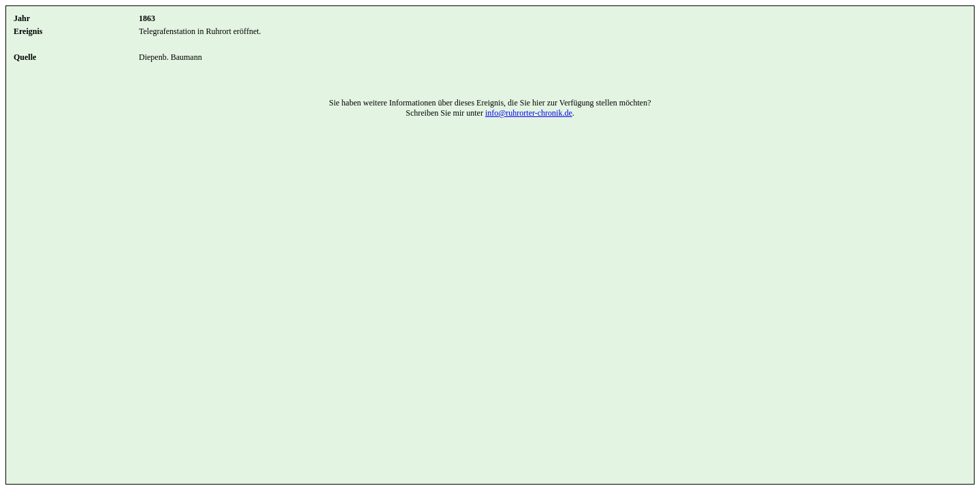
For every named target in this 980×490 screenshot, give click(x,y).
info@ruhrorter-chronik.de (529, 113)
